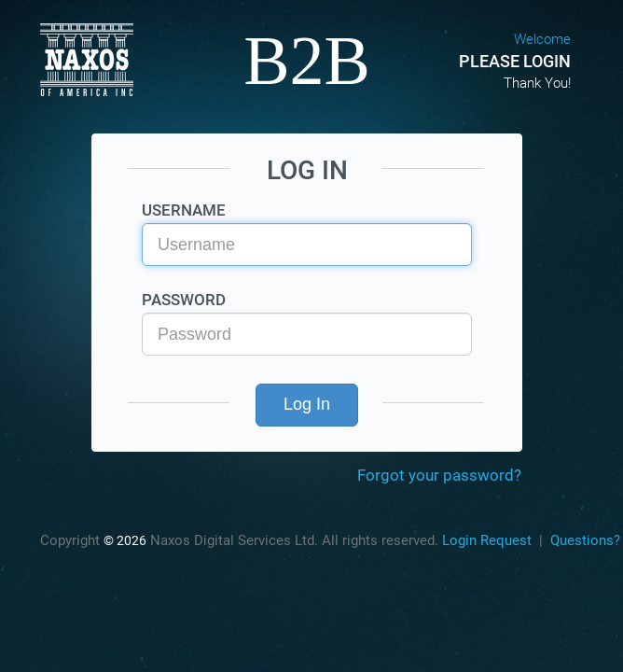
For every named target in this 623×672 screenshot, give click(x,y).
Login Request (487, 540)
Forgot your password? (439, 475)
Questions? (585, 540)
